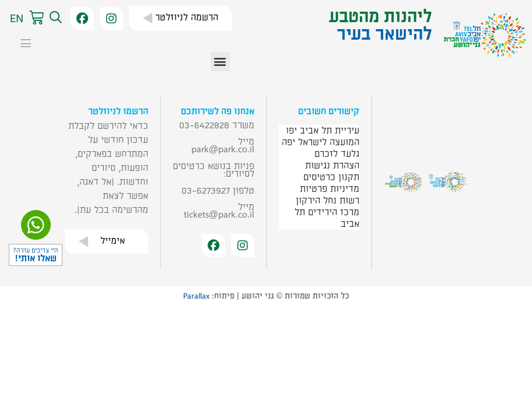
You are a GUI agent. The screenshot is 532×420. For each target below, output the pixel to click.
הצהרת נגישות (332, 166)
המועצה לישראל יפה (321, 142)
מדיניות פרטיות (330, 189)
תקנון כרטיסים (331, 177)
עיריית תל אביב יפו (323, 131)
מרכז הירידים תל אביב (327, 218)
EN (17, 18)
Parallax (196, 296)
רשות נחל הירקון (328, 201)
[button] (54, 18)
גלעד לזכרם (337, 154)
